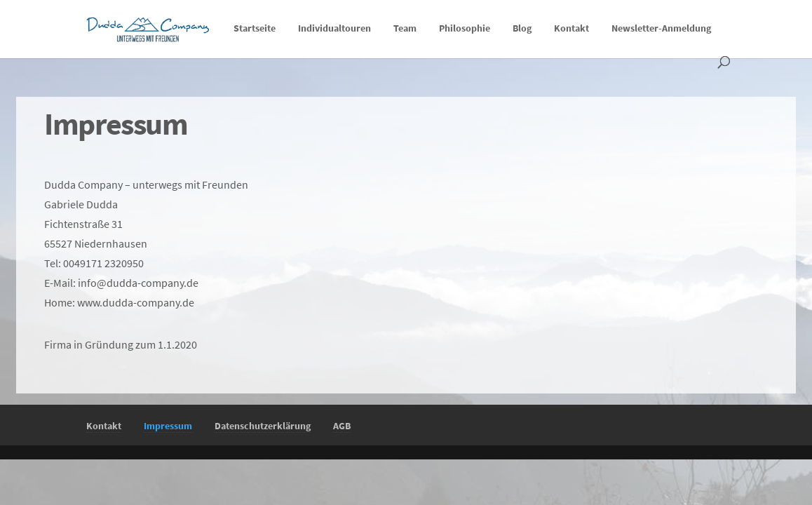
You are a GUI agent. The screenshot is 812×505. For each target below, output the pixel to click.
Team (405, 29)
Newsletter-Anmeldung (661, 29)
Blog (522, 29)
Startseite (255, 29)
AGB (342, 426)
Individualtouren (334, 29)
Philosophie (465, 29)
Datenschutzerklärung (263, 426)
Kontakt (571, 29)
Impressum (168, 426)
